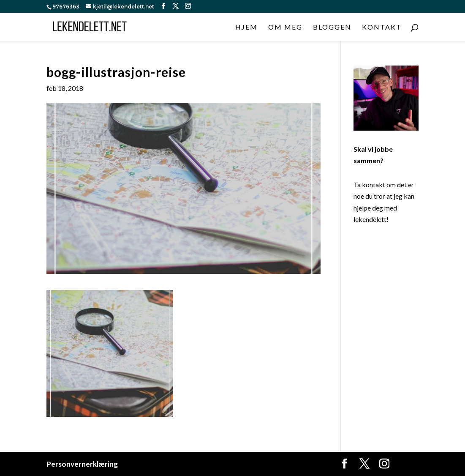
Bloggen (332, 27)
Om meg (285, 27)
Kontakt (382, 27)
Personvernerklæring (82, 464)
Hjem (246, 27)
